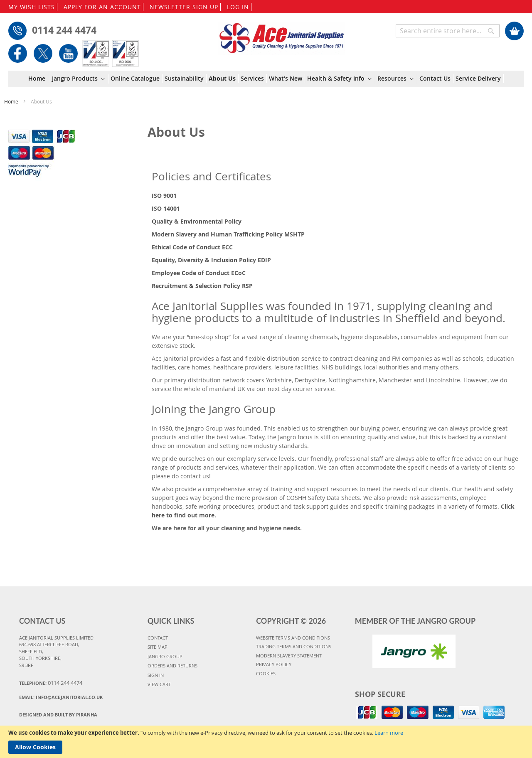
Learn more (389, 733)
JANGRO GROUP (165, 656)
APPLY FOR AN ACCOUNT (102, 7)
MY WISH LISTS (32, 7)
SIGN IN (156, 675)
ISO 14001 (166, 208)
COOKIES (266, 673)
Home (12, 101)
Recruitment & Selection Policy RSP (202, 286)
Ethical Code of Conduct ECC (192, 247)
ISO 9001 (164, 196)
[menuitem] (38, 79)
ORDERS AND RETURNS (172, 666)
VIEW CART (159, 684)
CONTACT (158, 638)
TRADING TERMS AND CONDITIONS (294, 646)
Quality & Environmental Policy (197, 221)
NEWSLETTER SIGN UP (184, 7)
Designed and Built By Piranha (58, 715)
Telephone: (51, 683)
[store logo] (282, 34)
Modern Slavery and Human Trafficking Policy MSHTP (228, 234)
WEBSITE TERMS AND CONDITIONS (293, 638)
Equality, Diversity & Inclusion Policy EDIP (211, 260)
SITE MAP (158, 647)
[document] (266, 742)
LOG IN (238, 7)
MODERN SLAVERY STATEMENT (289, 656)
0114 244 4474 (64, 30)
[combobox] (448, 31)
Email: (61, 697)
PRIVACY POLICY (274, 664)
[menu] (266, 79)
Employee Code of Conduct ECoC (199, 273)
